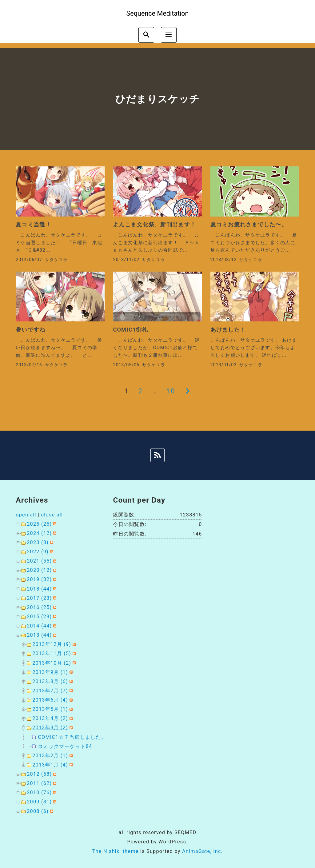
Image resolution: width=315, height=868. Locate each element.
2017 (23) (39, 598)
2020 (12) (39, 570)
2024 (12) (39, 533)
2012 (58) (39, 774)
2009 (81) (39, 802)
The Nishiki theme (116, 851)
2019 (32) (39, 579)
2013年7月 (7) (50, 691)
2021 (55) (39, 561)
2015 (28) (39, 617)
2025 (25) (39, 524)
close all (52, 515)
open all (26, 515)
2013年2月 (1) (50, 756)
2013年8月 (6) (50, 681)
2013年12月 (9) (52, 644)
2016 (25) (39, 607)
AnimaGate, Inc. (202, 851)
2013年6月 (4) (50, 700)
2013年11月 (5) (52, 653)
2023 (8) (38, 542)
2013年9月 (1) (50, 672)
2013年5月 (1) (50, 709)
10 (171, 391)
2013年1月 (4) (50, 765)
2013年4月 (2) (50, 718)
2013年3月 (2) (50, 728)
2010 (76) (39, 792)
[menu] (169, 35)
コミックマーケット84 (65, 746)
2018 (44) (39, 589)
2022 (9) (38, 552)
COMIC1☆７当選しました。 (72, 737)
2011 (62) (39, 783)
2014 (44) (39, 626)
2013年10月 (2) (52, 663)
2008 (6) (38, 811)
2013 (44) (39, 635)
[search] (146, 35)
